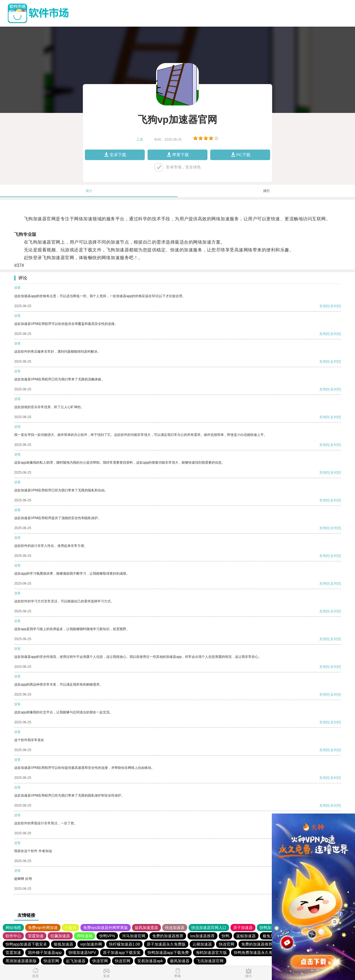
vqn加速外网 (91, 944)
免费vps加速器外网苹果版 (106, 928)
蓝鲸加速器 (246, 936)
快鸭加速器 (269, 928)
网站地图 (13, 928)
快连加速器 (175, 928)
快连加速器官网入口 (209, 928)
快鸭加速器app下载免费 (168, 953)
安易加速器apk (150, 961)
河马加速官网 (134, 936)
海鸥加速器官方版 (211, 953)
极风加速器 (180, 961)
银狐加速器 (64, 944)
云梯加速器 (202, 944)
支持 (323, 306)
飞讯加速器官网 (210, 961)
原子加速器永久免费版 (166, 944)
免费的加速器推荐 (168, 936)
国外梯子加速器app (45, 953)
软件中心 (13, 936)
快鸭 (225, 936)
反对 (334, 306)
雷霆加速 (36, 936)
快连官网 (227, 944)
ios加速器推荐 (202, 936)
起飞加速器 (76, 961)
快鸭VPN (107, 936)
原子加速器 (243, 928)
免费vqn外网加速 (43, 928)
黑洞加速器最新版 (21, 961)
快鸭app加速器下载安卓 (26, 944)
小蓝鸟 (70, 928)
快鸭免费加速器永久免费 (255, 953)
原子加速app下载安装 (122, 953)
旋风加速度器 (146, 928)
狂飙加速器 (60, 936)
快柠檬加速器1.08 (124, 944)
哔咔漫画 (85, 936)
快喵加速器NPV (82, 953)
